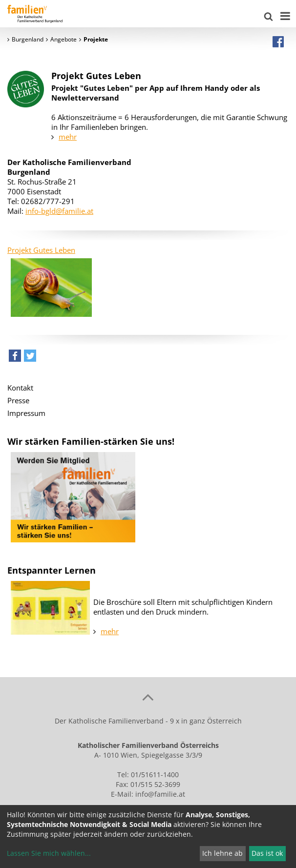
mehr (68, 137)
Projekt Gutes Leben (41, 250)
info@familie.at (160, 794)
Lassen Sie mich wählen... (49, 853)
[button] (15, 358)
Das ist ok (267, 853)
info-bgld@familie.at (59, 211)
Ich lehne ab (222, 853)
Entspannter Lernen (52, 570)
